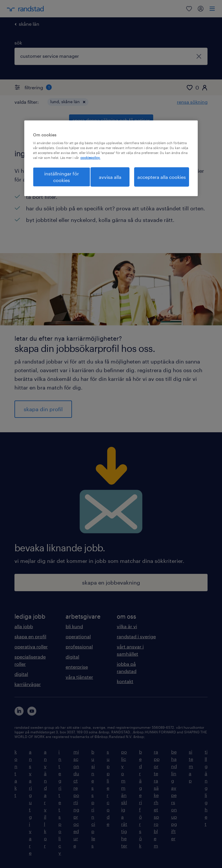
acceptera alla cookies (162, 177)
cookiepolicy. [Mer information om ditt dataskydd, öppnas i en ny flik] (90, 158)
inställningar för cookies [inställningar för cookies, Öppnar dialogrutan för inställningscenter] (62, 177)
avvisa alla (110, 177)
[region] (111, 158)
